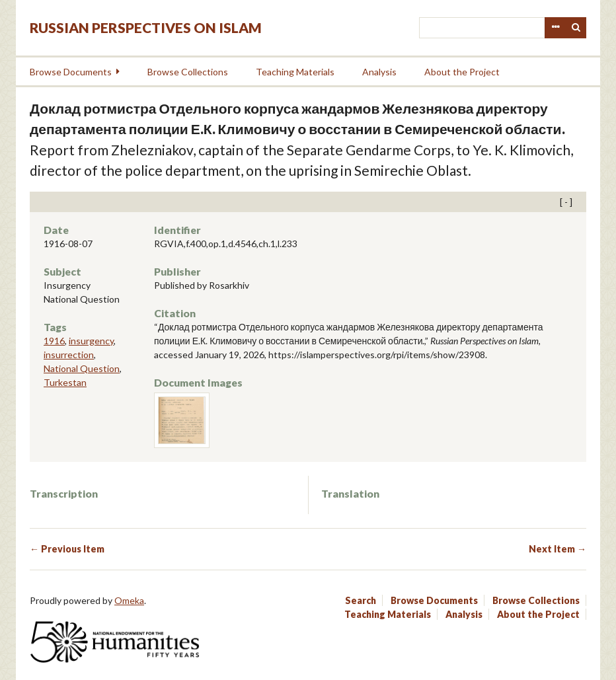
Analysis (379, 72)
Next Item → (558, 549)
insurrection (69, 355)
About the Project (462, 72)
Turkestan (65, 382)
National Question (82, 368)
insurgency (91, 341)
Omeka (129, 600)
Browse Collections (188, 72)
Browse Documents (71, 72)
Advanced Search (555, 28)
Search (576, 28)
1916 (54, 341)
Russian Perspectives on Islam (146, 27)
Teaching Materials (295, 72)
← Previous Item (67, 549)
